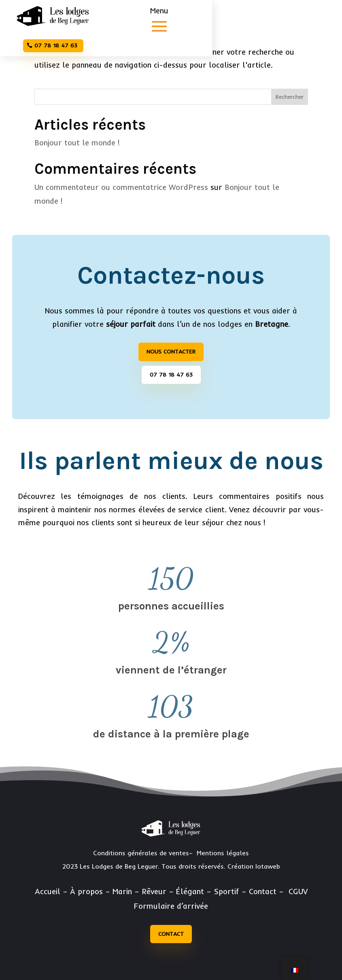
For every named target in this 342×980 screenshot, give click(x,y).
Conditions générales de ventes (141, 853)
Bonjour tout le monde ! (77, 143)
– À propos (83, 891)
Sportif (226, 891)
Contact (171, 934)
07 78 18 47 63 (56, 45)
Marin (122, 891)
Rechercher (290, 97)
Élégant (190, 891)
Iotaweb (268, 866)
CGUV (298, 891)
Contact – (268, 891)
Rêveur (154, 891)
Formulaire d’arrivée (171, 906)
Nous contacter (171, 352)
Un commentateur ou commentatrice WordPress (121, 187)
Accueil (48, 891)
